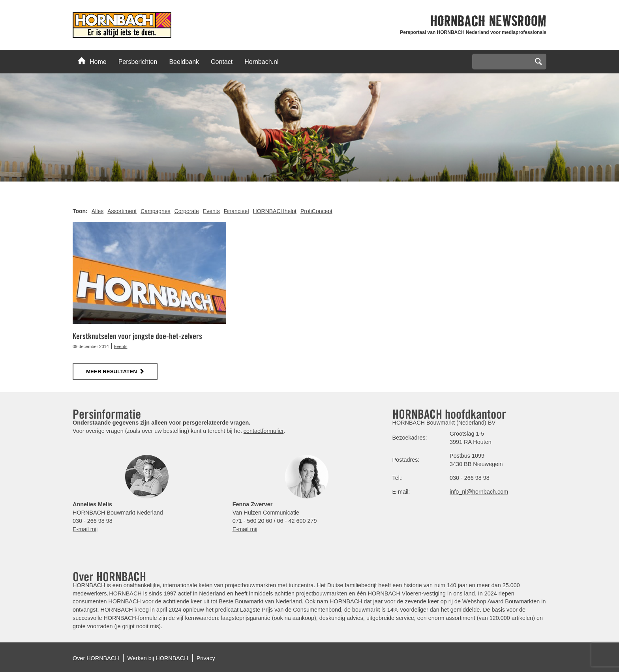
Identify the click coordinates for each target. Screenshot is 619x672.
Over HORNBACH (96, 658)
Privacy (206, 658)
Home (92, 61)
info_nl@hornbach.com (479, 492)
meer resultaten (112, 372)
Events (211, 211)
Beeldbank (184, 62)
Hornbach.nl (261, 62)
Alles (98, 211)
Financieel (236, 211)
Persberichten (138, 62)
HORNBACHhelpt (275, 211)
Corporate (187, 211)
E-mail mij (85, 529)
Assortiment (122, 211)
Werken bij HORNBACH (158, 658)
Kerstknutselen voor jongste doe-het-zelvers (137, 336)
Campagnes (156, 211)
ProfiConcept (316, 211)
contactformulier (264, 431)
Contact (222, 62)
